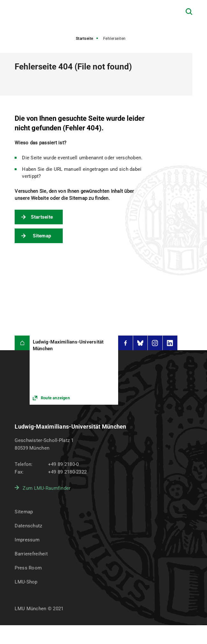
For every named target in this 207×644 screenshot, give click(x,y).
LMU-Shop (26, 582)
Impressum (27, 540)
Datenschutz (28, 526)
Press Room (28, 568)
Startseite (85, 39)
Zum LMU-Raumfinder (46, 488)
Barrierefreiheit (31, 554)
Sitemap (42, 236)
